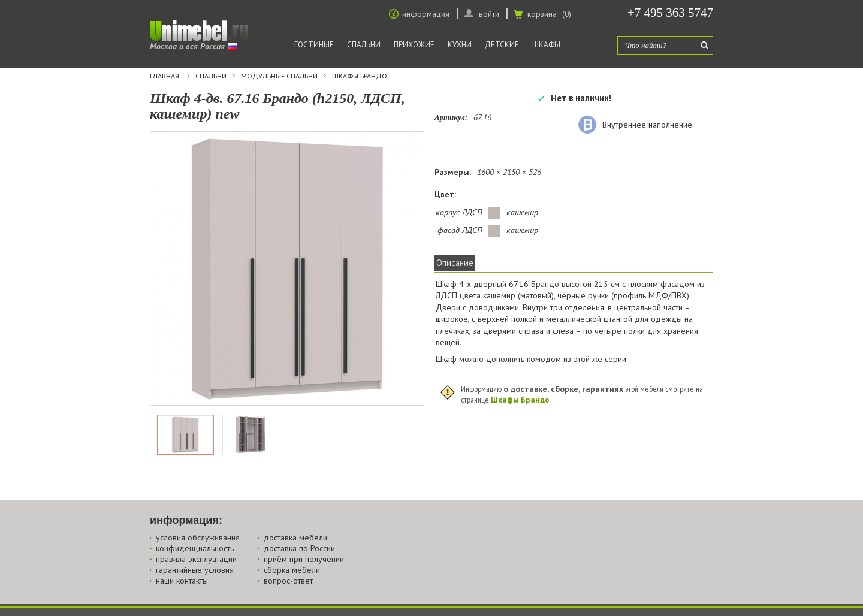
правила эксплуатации (196, 559)
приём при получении (304, 559)
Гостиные (314, 45)
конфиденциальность (195, 548)
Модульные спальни (279, 76)
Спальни (364, 45)
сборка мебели (292, 570)
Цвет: (445, 194)
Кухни (460, 45)
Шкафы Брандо (360, 76)
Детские (502, 45)
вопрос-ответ (288, 581)
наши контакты (182, 581)
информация (426, 14)
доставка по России (299, 548)
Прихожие (414, 45)
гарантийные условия (195, 570)
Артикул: (451, 117)
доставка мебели (295, 538)
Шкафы (546, 45)
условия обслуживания (198, 538)
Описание (455, 263)
